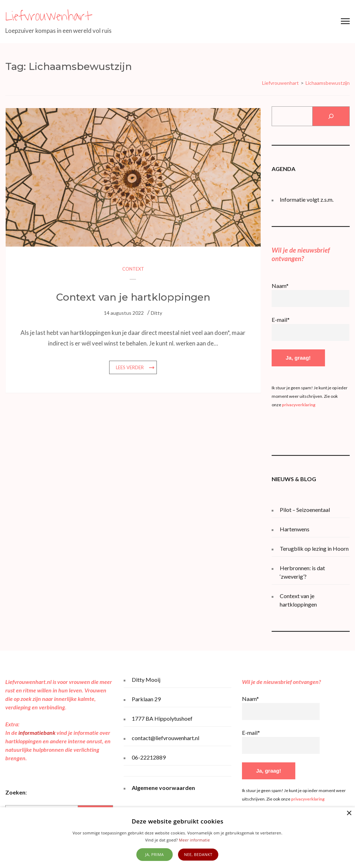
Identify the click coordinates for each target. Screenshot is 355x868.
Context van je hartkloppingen (133, 297)
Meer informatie (195, 840)
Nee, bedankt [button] (198, 854)
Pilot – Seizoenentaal (305, 510)
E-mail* (281, 320)
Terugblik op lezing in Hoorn (314, 548)
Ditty (156, 313)
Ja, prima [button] (155, 854)
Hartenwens (295, 529)
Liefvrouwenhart (48, 16)
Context (133, 269)
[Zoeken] (331, 116)
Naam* (280, 286)
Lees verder (130, 367)
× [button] (349, 813)
